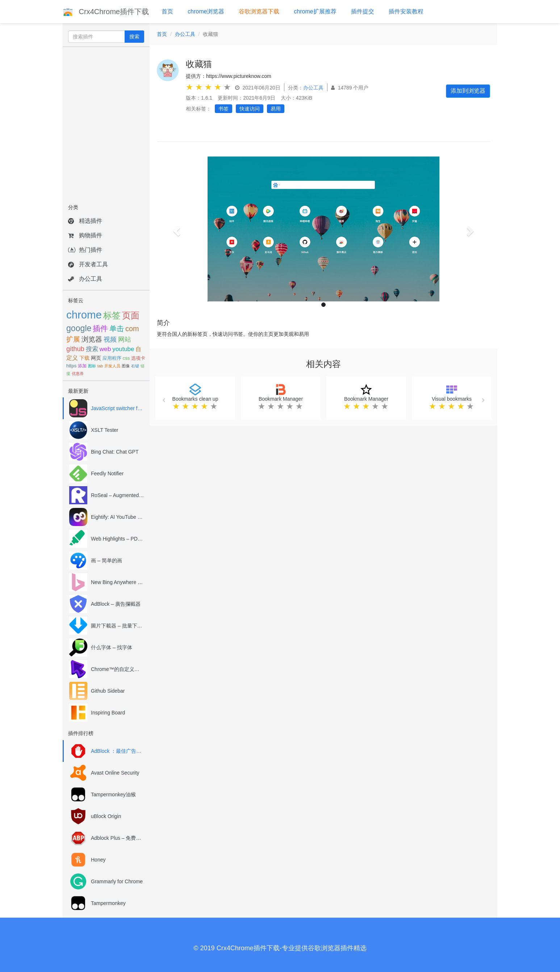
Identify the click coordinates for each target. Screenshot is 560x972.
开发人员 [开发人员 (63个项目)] (112, 366)
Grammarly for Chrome (117, 881)
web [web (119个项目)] (105, 349)
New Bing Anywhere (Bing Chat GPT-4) (118, 582)
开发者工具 (88, 264)
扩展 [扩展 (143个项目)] (73, 339)
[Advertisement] (106, 123)
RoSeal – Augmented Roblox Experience (118, 495)
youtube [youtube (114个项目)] (123, 349)
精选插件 (85, 221)
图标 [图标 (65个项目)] (92, 366)
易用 (276, 109)
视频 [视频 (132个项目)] (110, 339)
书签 (223, 109)
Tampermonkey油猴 (113, 794)
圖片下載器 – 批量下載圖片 (118, 626)
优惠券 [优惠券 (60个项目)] (78, 374)
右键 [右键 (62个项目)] (135, 366)
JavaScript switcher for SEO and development (118, 408)
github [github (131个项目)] (75, 349)
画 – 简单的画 (106, 560)
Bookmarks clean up (195, 399)
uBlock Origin (106, 816)
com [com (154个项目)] (132, 329)
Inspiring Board (108, 713)
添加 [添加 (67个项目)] (82, 366)
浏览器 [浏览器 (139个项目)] (92, 339)
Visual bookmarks (452, 399)
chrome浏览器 (206, 11)
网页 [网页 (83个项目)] (96, 358)
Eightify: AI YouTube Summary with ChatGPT (118, 517)
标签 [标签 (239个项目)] (112, 315)
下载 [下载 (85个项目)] (84, 358)
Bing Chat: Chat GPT (115, 452)
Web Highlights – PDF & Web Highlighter (118, 539)
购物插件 (85, 235)
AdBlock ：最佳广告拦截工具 (118, 751)
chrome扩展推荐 (315, 11)
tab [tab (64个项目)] (100, 366)
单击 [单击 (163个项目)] (117, 329)
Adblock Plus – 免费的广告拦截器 (118, 838)
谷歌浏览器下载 (259, 11)
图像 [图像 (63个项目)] (126, 366)
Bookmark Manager (281, 399)
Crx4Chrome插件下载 (106, 12)
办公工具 (85, 279)
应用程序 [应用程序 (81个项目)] (112, 358)
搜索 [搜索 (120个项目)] (92, 349)
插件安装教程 (406, 11)
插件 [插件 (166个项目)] (100, 328)
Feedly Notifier (107, 474)
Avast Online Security (115, 773)
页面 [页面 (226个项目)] (131, 315)
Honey (98, 860)
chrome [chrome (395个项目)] (84, 315)
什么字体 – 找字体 (112, 647)
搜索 (134, 37)
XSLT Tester (105, 430)
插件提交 (363, 11)
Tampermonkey (108, 903)
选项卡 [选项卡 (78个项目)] (138, 358)
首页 (167, 11)
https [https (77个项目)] (71, 366)
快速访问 (250, 109)
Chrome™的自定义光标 (118, 669)
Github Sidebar (108, 691)
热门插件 (85, 250)
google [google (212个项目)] (79, 328)
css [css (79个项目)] (126, 358)
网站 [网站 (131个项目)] (125, 339)
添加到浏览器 (468, 91)
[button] (176, 229)
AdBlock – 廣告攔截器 (116, 604)
